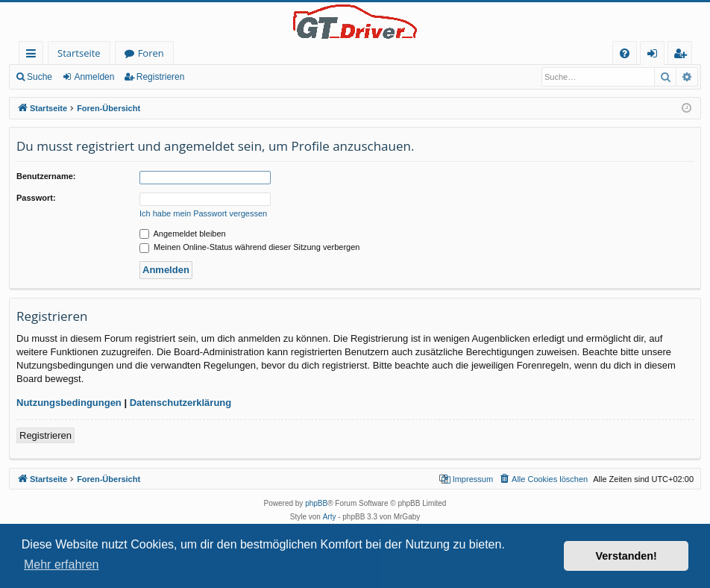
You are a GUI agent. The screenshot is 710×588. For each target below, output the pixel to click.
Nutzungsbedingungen (69, 403)
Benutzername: (46, 176)
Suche (40, 77)
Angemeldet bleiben (183, 234)
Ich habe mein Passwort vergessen (203, 213)
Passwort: (36, 198)
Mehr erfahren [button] (62, 564)
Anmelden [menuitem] (656, 56)
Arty (330, 517)
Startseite (79, 53)
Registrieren (161, 77)
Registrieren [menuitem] (683, 56)
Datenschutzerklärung (181, 403)
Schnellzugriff (34, 56)
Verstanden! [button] (626, 556)
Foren (151, 53)
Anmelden (94, 77)
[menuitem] (625, 53)
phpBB (316, 503)
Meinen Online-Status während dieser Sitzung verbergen (249, 247)
